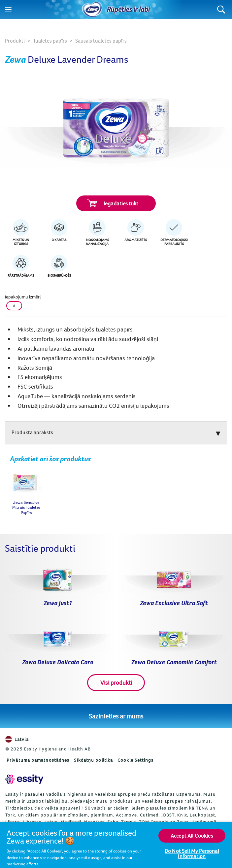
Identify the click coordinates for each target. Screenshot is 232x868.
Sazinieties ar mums (116, 716)
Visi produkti (116, 683)
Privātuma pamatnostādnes (38, 760)
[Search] (221, 9)
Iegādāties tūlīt (113, 203)
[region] (116, 845)
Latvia (17, 739)
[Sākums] (92, 10)
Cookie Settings (135, 760)
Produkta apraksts (32, 432)
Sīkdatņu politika (93, 760)
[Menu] (8, 10)
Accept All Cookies (192, 836)
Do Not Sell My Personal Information (192, 853)
